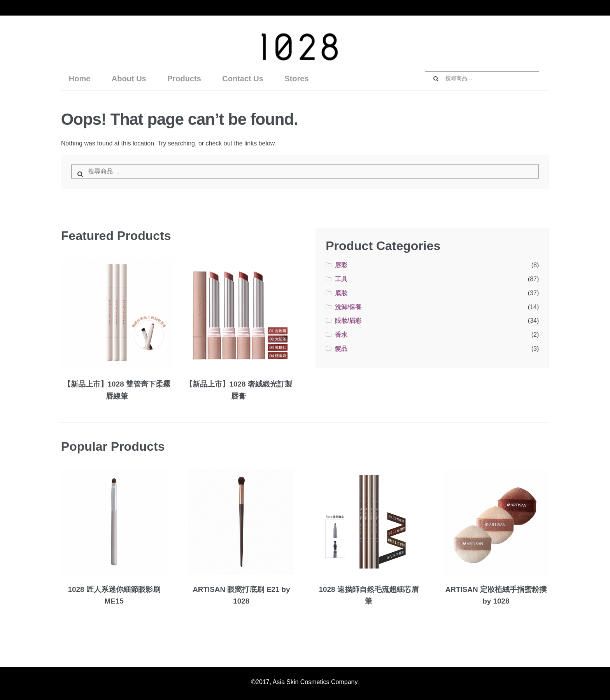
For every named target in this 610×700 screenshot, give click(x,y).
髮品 (341, 349)
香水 (341, 335)
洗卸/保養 (348, 307)
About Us (129, 79)
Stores (296, 79)
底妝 (341, 293)
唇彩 (341, 265)
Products (184, 79)
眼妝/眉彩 (348, 321)
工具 (341, 279)
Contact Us (243, 79)
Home (80, 79)
